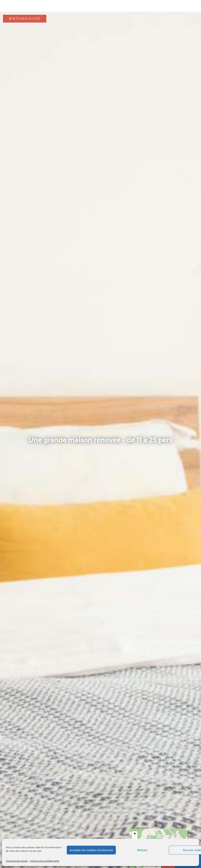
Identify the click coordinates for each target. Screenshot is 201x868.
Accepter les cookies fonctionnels (91, 850)
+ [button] (135, 834)
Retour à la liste (25, 19)
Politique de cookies (17, 861)
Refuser (142, 850)
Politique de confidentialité (44, 861)
